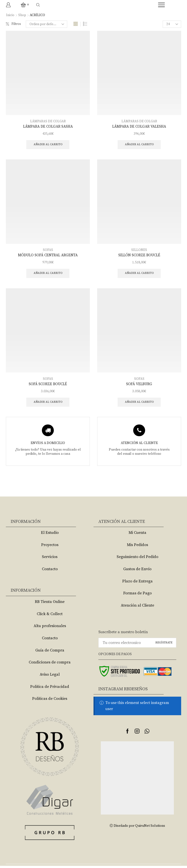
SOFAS (48, 251)
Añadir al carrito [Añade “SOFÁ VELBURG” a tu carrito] (139, 404)
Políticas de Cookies (50, 701)
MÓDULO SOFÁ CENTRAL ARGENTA (48, 256)
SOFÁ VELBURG (139, 386)
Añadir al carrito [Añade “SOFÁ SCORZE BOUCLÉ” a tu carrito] (48, 404)
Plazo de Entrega (137, 583)
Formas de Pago (137, 596)
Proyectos (50, 547)
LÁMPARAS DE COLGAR (48, 121)
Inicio (10, 15)
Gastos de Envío (137, 571)
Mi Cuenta (137, 535)
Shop (22, 15)
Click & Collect (50, 616)
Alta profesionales (50, 628)
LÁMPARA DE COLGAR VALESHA (139, 127)
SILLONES (139, 251)
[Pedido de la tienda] (47, 24)
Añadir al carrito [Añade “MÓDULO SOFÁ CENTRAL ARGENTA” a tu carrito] (48, 274)
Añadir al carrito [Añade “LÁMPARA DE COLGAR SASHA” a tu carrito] (48, 145)
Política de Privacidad (50, 689)
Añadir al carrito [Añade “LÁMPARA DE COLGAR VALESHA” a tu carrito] (139, 145)
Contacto (50, 571)
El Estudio (50, 535)
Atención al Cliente (137, 608)
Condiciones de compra (50, 665)
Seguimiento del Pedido (137, 559)
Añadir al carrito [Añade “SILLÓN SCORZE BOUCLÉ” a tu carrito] (139, 274)
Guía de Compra (50, 652)
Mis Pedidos (137, 547)
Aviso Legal (50, 677)
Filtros (14, 24)
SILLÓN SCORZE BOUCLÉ (139, 256)
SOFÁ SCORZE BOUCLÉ (48, 386)
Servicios (50, 559)
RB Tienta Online (50, 604)
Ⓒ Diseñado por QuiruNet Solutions (137, 828)
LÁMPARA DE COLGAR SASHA (48, 127)
